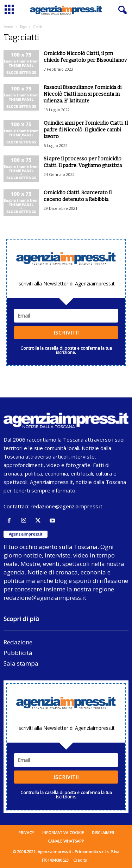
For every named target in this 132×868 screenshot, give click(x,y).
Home (8, 27)
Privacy (26, 832)
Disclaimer (103, 832)
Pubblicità (18, 653)
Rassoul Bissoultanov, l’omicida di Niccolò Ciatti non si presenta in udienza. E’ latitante (83, 94)
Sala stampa (21, 663)
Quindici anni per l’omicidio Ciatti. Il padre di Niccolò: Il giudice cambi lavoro (86, 130)
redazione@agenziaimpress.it (67, 506)
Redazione (18, 642)
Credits (80, 860)
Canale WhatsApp (66, 841)
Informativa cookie (63, 832)
